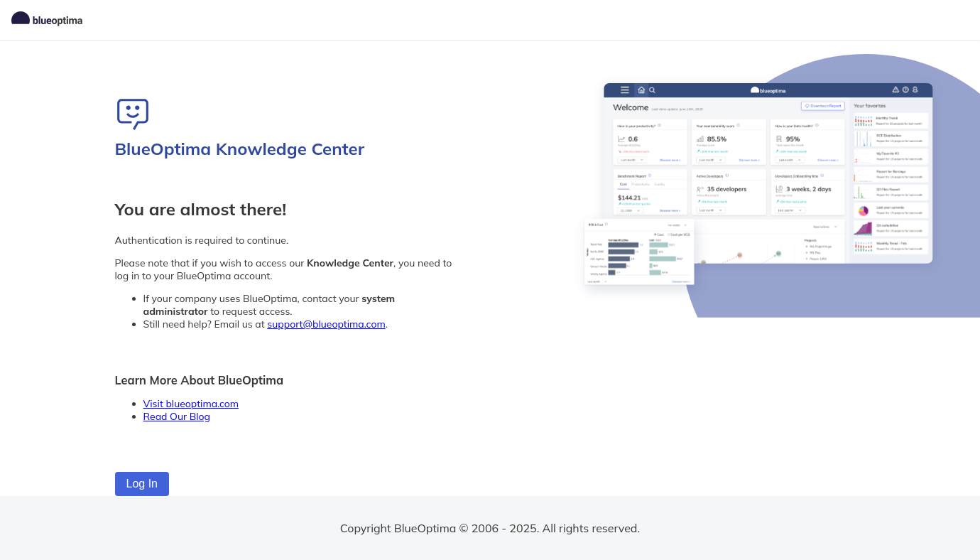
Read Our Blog (177, 416)
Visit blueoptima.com (191, 404)
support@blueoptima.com (326, 324)
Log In (142, 484)
